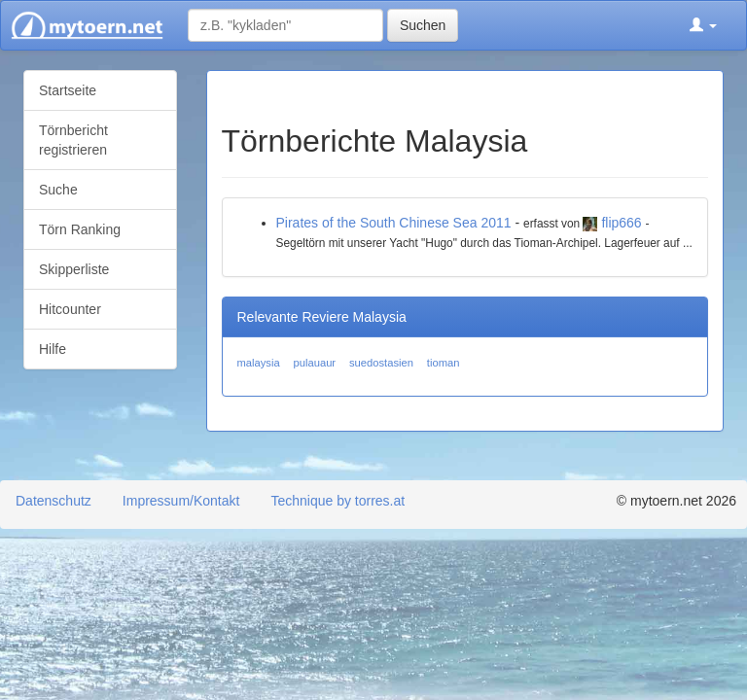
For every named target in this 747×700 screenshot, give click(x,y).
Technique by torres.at (338, 501)
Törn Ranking (80, 229)
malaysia (259, 363)
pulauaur (315, 363)
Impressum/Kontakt (181, 501)
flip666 (621, 223)
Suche (58, 190)
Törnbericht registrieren (73, 140)
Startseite (68, 90)
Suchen (423, 25)
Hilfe (53, 349)
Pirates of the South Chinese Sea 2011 (394, 223)
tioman (444, 363)
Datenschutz (53, 501)
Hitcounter (70, 309)
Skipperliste (74, 269)
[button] (703, 25)
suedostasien (381, 363)
